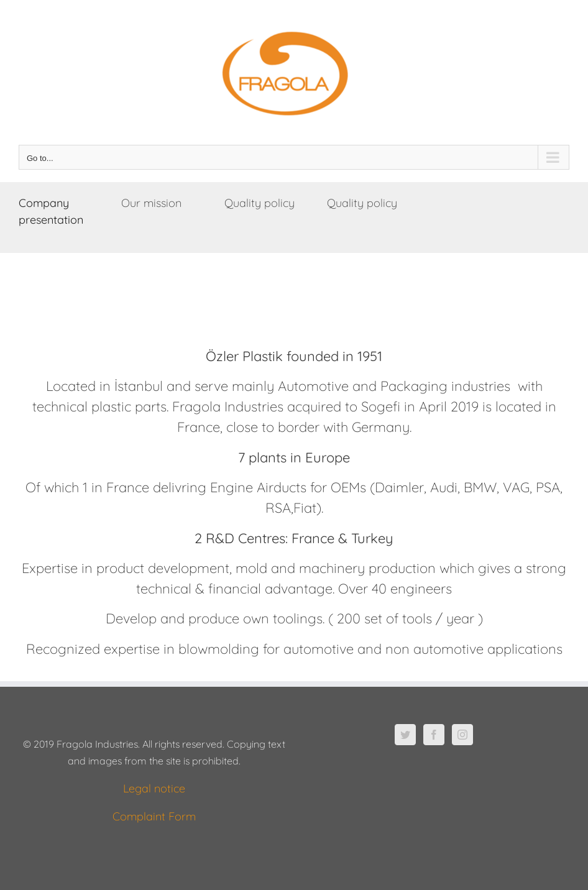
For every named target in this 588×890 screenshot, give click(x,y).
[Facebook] (434, 735)
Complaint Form (154, 816)
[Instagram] (462, 735)
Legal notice (154, 788)
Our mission (151, 203)
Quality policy (260, 203)
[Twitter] (405, 735)
